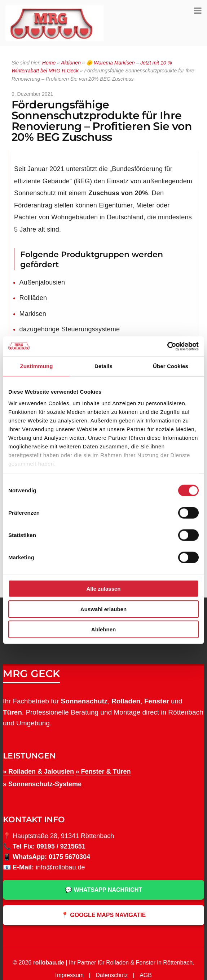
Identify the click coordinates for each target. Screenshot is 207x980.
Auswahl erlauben (103, 609)
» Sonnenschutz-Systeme (42, 784)
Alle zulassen (103, 589)
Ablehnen (103, 629)
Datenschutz (112, 975)
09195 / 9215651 (61, 846)
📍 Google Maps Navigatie (104, 915)
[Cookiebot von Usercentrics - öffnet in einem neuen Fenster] (167, 346)
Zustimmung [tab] (37, 366)
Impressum (69, 975)
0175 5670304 (69, 857)
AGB (146, 975)
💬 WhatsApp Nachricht (103, 890)
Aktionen (71, 63)
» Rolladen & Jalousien (38, 771)
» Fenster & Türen (103, 771)
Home (49, 63)
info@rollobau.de (60, 867)
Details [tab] (103, 366)
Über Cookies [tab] (171, 366)
